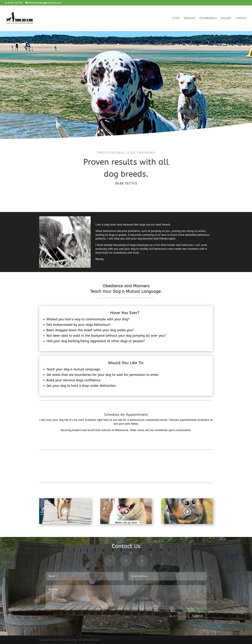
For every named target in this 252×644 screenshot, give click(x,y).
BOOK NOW (126, 196)
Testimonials (208, 18)
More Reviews (126, 473)
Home (176, 18)
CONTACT (126, 441)
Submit (198, 616)
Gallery (226, 18)
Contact (241, 18)
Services (189, 18)
